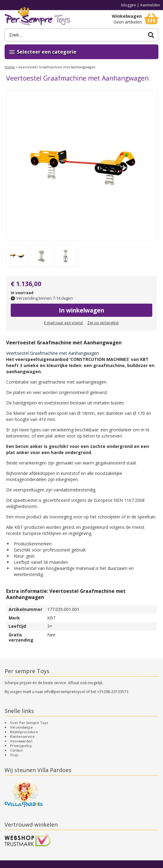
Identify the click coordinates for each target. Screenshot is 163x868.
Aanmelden (150, 5)
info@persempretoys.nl (65, 692)
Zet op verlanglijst (103, 323)
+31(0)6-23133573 (113, 692)
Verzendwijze (21, 727)
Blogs (14, 755)
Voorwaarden (21, 741)
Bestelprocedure (24, 732)
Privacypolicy (21, 746)
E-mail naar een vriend (63, 323)
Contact (16, 750)
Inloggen (129, 5)
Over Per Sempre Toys (29, 723)
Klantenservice (22, 736)
